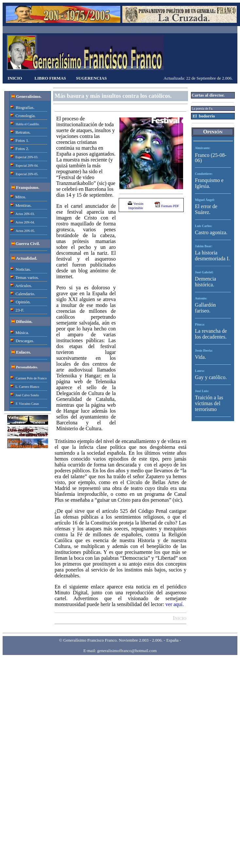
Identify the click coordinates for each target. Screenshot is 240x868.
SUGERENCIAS (92, 78)
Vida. (200, 357)
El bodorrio (204, 116)
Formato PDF (170, 206)
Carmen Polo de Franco (31, 378)
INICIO (15, 78)
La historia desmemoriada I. (212, 256)
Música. (22, 333)
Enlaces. (24, 352)
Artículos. (24, 286)
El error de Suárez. (206, 209)
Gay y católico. (211, 377)
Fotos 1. (22, 140)
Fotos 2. (22, 149)
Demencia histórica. (206, 282)
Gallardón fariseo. (205, 308)
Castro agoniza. (211, 232)
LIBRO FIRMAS (50, 78)
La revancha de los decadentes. (211, 334)
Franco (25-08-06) (211, 158)
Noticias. (23, 269)
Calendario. (25, 294)
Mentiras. (23, 205)
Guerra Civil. (28, 244)
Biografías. (25, 107)
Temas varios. (27, 277)
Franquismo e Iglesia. (209, 183)
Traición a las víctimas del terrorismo (209, 403)
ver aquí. (175, 604)
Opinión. (23, 302)
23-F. (20, 310)
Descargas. (25, 341)
